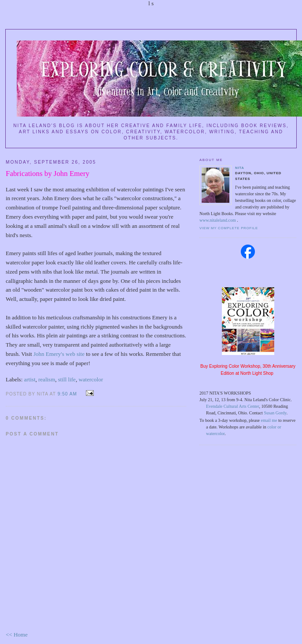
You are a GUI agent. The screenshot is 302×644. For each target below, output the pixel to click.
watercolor (91, 379)
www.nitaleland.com (218, 220)
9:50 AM (67, 394)
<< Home (17, 635)
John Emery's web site (59, 354)
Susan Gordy (275, 413)
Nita (240, 168)
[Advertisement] (248, 472)
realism (47, 379)
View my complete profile (229, 228)
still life (67, 379)
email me (269, 420)
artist (30, 379)
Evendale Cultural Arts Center (232, 406)
